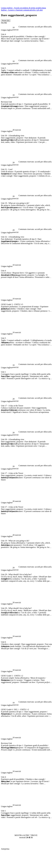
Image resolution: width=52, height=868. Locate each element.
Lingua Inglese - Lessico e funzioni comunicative (23, 9)
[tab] (6, 21)
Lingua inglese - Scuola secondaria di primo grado (21, 8)
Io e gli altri (38, 10)
